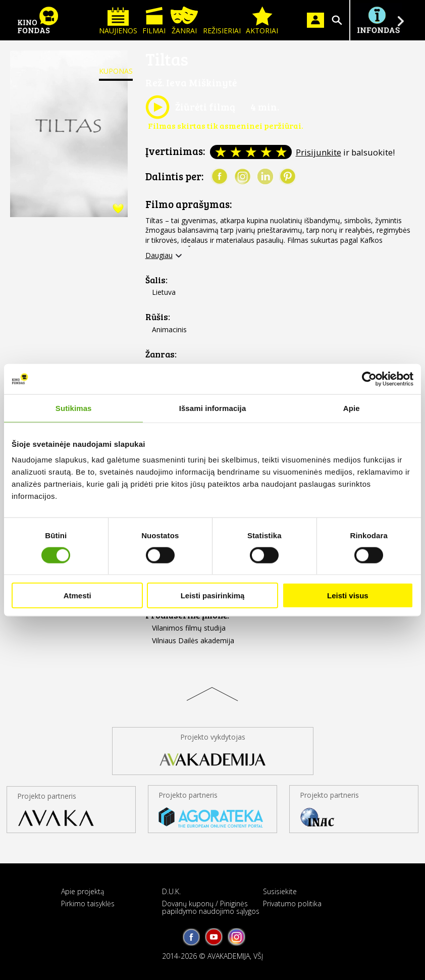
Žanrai (184, 21)
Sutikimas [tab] (74, 408)
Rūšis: (158, 317)
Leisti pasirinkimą (213, 596)
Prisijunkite (318, 152)
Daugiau (159, 255)
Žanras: (161, 354)
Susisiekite (280, 891)
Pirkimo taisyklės (88, 904)
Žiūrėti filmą (190, 107)
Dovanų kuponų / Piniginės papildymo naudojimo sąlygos (211, 907)
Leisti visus (348, 596)
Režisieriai (222, 21)
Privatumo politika (292, 904)
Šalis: (156, 280)
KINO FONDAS (38, 20)
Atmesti (77, 596)
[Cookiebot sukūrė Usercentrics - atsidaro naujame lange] (369, 379)
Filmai (154, 21)
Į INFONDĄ (378, 20)
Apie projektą (83, 891)
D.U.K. (171, 891)
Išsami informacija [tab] (213, 408)
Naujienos (118, 21)
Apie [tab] (352, 408)
